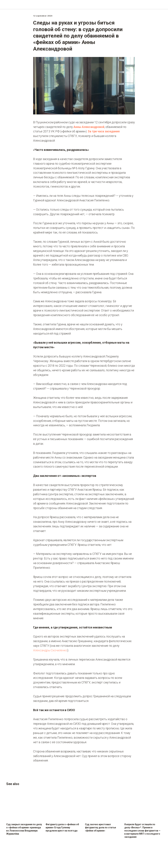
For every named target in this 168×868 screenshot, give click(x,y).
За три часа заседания (104, 133)
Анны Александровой (89, 128)
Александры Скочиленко (50, 652)
